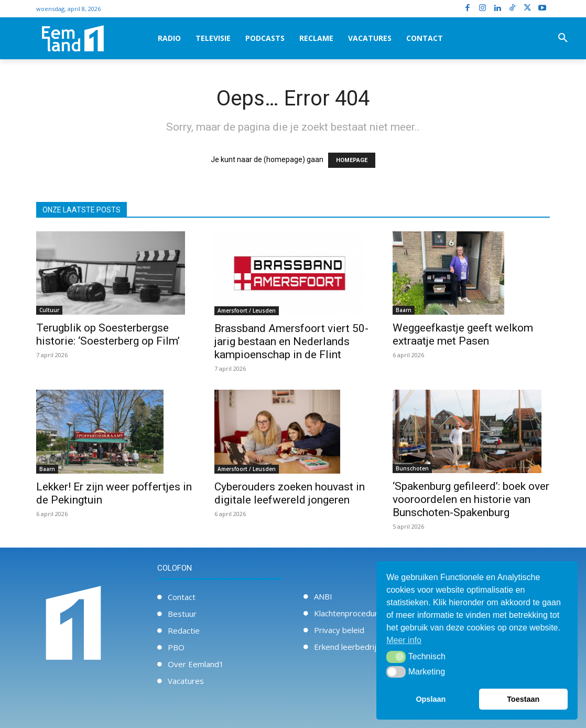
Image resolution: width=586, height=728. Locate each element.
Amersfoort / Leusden (247, 311)
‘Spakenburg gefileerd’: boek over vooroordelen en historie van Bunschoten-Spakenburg (471, 499)
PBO (176, 647)
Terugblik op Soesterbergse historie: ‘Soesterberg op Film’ (108, 334)
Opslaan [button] (431, 699)
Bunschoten (412, 468)
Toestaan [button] (523, 699)
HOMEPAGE (352, 160)
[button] (563, 38)
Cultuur (49, 310)
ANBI (323, 596)
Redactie (184, 630)
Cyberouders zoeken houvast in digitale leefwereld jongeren (290, 493)
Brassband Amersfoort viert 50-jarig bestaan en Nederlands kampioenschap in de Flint (291, 341)
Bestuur (182, 614)
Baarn (404, 310)
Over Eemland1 (196, 664)
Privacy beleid (339, 630)
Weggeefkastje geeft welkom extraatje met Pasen (463, 334)
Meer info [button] (404, 640)
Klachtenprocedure (348, 613)
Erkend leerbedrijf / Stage (361, 647)
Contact (182, 597)
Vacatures (186, 681)
